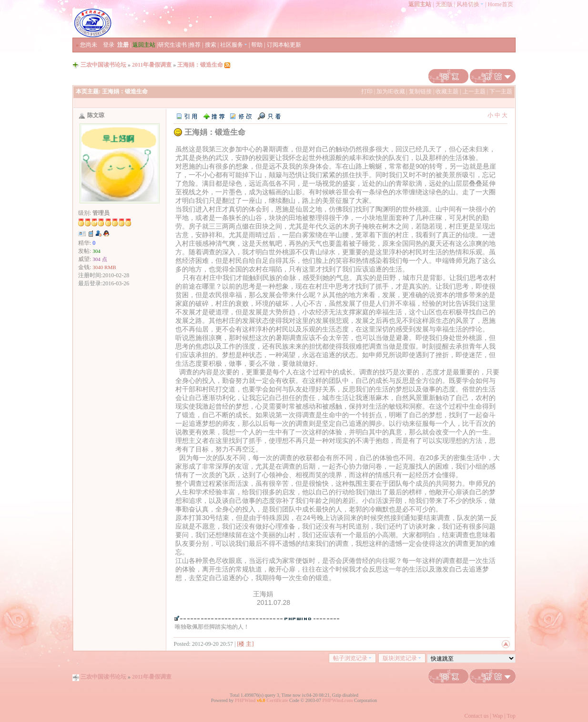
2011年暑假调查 (152, 65)
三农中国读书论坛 (103, 65)
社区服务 (234, 45)
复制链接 (420, 91)
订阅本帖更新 (284, 45)
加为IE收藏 (390, 91)
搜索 (211, 45)
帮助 (257, 45)
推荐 (195, 45)
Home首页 (501, 4)
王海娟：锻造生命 (200, 65)
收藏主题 (447, 91)
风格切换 (470, 4)
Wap (498, 716)
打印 (367, 91)
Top (512, 716)
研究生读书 (172, 45)
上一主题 (474, 91)
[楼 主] (246, 644)
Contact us (476, 716)
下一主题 (501, 91)
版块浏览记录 (402, 658)
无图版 (444, 4)
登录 (109, 45)
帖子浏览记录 (352, 658)
